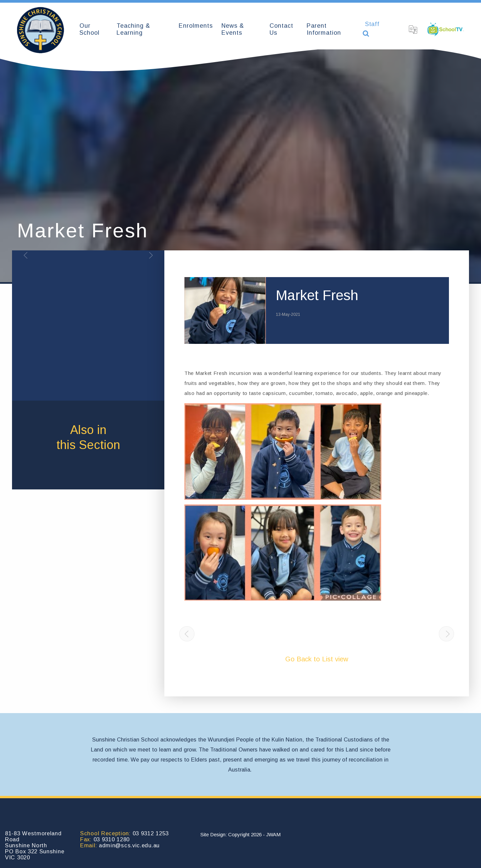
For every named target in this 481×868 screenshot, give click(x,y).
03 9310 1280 (112, 839)
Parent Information (324, 29)
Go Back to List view (317, 659)
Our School (90, 29)
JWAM (273, 834)
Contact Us (281, 29)
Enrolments (196, 26)
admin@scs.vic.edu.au (129, 845)
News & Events (233, 29)
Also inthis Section (88, 437)
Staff (372, 24)
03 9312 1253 (151, 833)
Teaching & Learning (133, 29)
